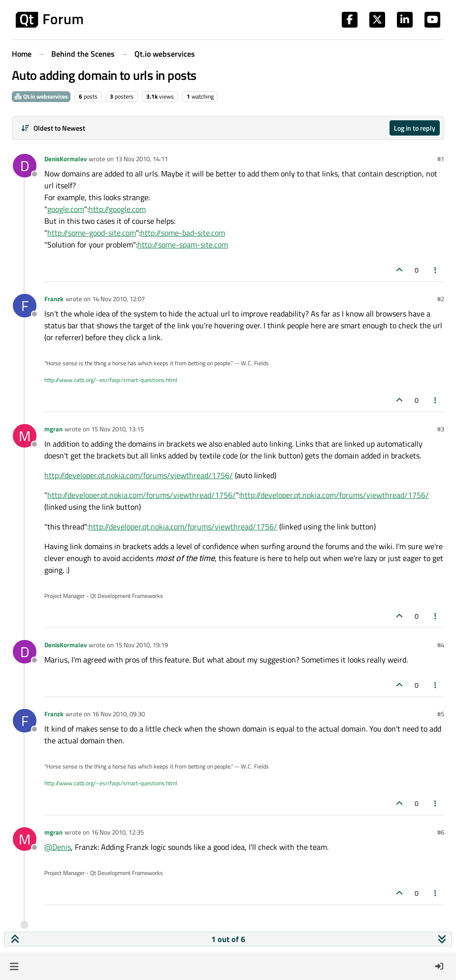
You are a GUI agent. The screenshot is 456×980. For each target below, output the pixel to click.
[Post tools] (436, 270)
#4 (441, 645)
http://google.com (117, 209)
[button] (14, 966)
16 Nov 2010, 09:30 (118, 714)
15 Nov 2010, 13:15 (117, 429)
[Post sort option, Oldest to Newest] (53, 128)
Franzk (54, 299)
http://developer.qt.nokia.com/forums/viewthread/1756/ (139, 475)
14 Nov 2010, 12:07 (118, 299)
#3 (441, 429)
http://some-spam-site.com (183, 245)
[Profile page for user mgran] (25, 436)
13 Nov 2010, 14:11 (142, 159)
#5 (441, 714)
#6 (441, 832)
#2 (441, 299)
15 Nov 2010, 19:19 (142, 645)
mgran (53, 429)
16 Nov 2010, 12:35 (117, 832)
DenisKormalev (65, 159)
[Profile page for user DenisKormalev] (25, 166)
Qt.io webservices (41, 96)
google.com (66, 209)
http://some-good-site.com (92, 233)
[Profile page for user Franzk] (25, 306)
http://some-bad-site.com (183, 233)
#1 (441, 159)
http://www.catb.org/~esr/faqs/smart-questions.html (111, 380)
